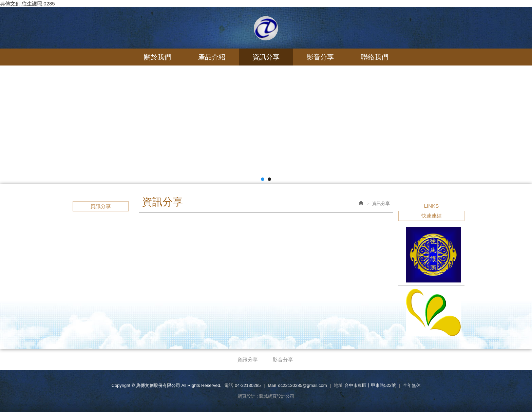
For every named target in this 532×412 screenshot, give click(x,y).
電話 (229, 385)
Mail (272, 385)
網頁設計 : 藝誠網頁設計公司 (266, 396)
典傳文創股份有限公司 (266, 28)
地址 (338, 385)
